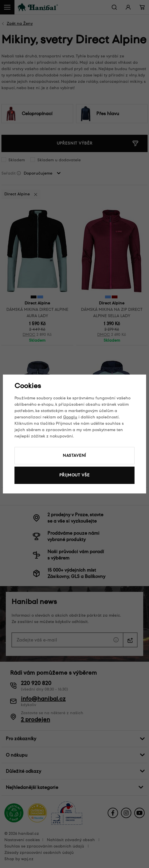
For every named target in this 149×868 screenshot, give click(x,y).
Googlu (70, 417)
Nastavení (75, 455)
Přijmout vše (74, 475)
